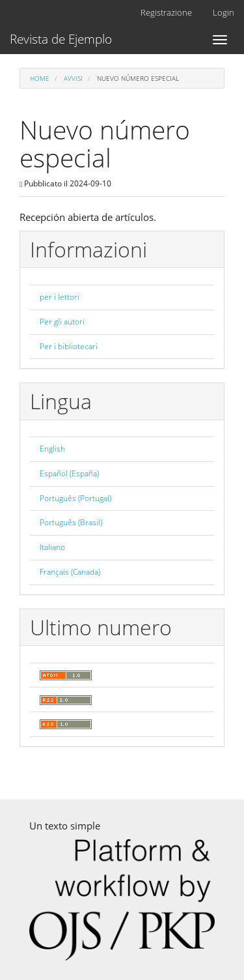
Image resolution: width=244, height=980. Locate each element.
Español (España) (69, 473)
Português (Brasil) (71, 522)
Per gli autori (62, 322)
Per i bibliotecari (69, 346)
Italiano (52, 547)
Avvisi (73, 78)
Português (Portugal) (75, 498)
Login (224, 12)
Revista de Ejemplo (61, 39)
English (52, 449)
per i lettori (60, 297)
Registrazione (166, 12)
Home (40, 78)
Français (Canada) (70, 572)
